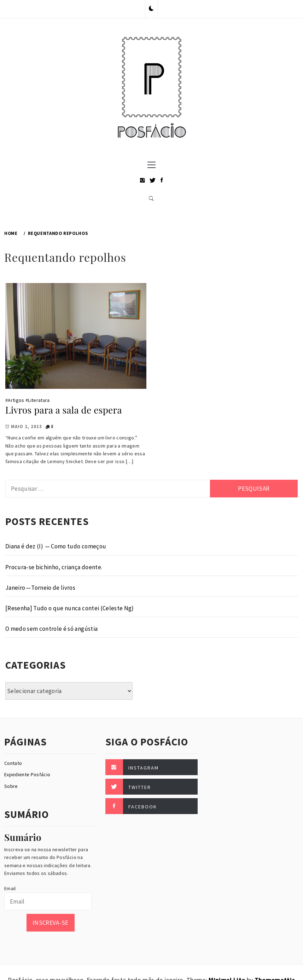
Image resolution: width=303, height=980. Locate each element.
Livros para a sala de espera (64, 410)
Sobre (11, 786)
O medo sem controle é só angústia (51, 629)
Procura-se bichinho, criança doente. (54, 567)
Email (10, 888)
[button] (151, 9)
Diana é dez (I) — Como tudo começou (56, 546)
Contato (13, 763)
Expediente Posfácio (27, 774)
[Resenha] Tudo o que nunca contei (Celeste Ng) (70, 608)
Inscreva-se (51, 923)
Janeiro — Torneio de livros (40, 588)
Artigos (16, 400)
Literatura (39, 400)
